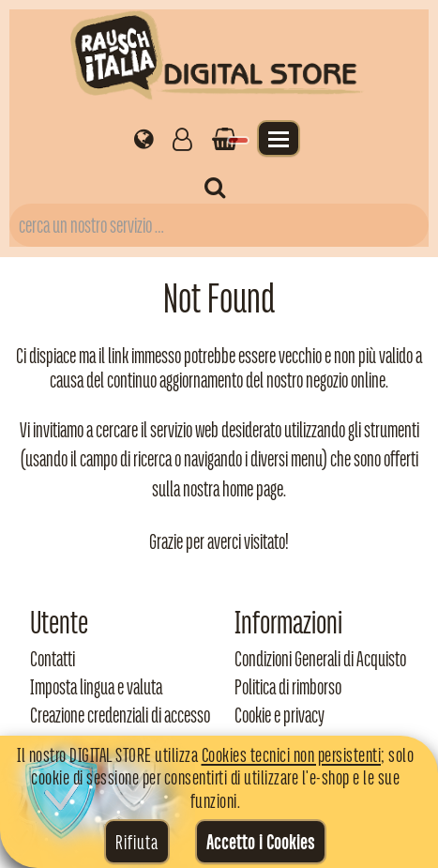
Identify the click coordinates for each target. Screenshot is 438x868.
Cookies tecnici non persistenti (292, 754)
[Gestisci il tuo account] (182, 138)
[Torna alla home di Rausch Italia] (219, 59)
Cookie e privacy (279, 715)
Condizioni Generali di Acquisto (320, 659)
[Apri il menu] (279, 138)
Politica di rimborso (288, 687)
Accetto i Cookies (261, 842)
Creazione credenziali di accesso (120, 715)
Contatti (53, 659)
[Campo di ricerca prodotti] (219, 225)
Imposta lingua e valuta (96, 687)
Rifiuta (137, 842)
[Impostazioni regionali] (144, 138)
